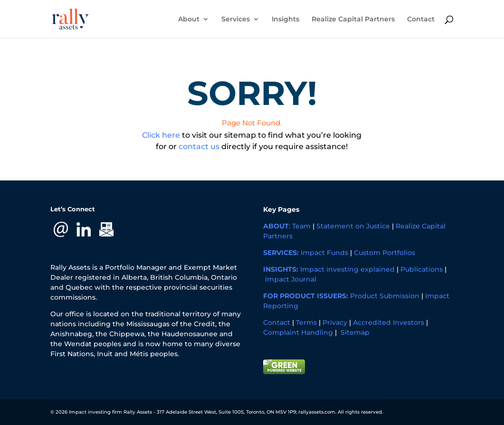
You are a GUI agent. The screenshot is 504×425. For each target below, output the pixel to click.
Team (301, 226)
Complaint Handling (298, 332)
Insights (285, 19)
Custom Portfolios (385, 253)
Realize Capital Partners (353, 19)
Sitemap (355, 332)
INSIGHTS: (281, 269)
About (189, 19)
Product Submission (385, 296)
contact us (199, 146)
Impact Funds (324, 253)
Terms (306, 322)
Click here (161, 135)
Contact (421, 19)
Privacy (335, 322)
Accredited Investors (389, 322)
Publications (422, 269)
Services (236, 19)
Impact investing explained (347, 269)
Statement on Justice (353, 226)
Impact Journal (291, 279)
